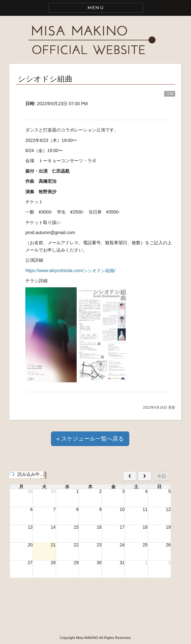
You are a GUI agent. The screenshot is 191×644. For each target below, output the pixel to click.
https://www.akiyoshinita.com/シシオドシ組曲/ (70, 271)
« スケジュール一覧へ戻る (90, 439)
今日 (162, 476)
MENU (96, 8)
